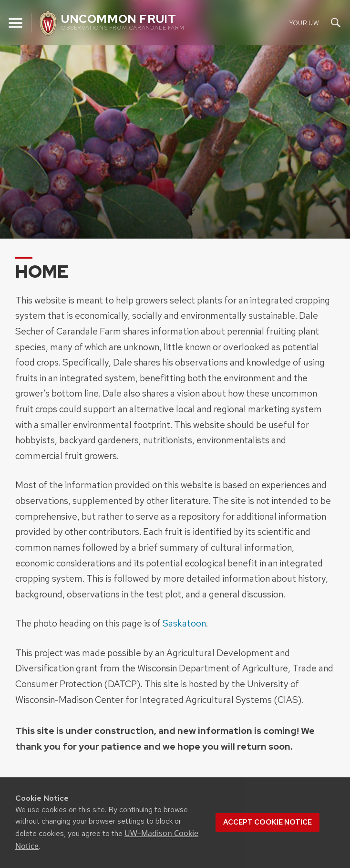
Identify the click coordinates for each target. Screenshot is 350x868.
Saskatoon (184, 623)
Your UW (304, 23)
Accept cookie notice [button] (268, 822)
